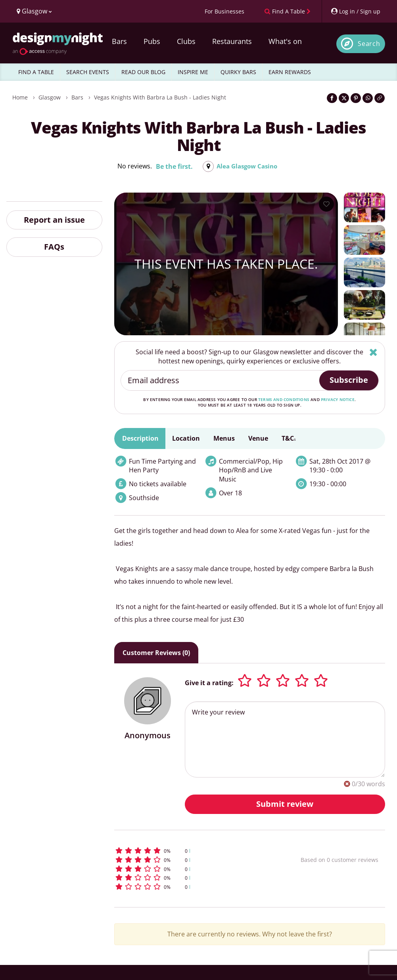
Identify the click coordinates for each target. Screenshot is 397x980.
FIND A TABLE (36, 72)
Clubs (186, 41)
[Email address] (220, 380)
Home (20, 97)
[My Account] (355, 11)
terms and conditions (284, 399)
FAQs (54, 247)
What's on (285, 41)
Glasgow (50, 97)
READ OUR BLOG (143, 72)
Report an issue (54, 220)
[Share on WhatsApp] (368, 98)
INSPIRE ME (193, 72)
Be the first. (172, 166)
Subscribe (349, 380)
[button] (191, 851)
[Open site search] (361, 44)
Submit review (285, 804)
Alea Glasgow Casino (247, 166)
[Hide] (373, 352)
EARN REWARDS (290, 72)
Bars (119, 41)
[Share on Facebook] (332, 98)
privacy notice (338, 399)
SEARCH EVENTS (88, 72)
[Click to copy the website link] (380, 98)
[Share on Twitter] (344, 98)
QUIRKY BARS (238, 72)
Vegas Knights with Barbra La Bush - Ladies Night (160, 97)
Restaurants (232, 41)
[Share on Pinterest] (356, 98)
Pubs (152, 41)
